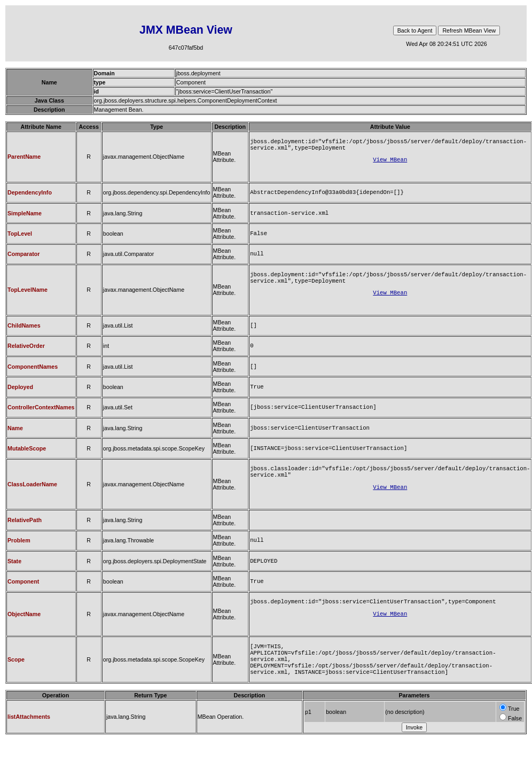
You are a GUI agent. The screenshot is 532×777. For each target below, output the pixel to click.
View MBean (390, 162)
